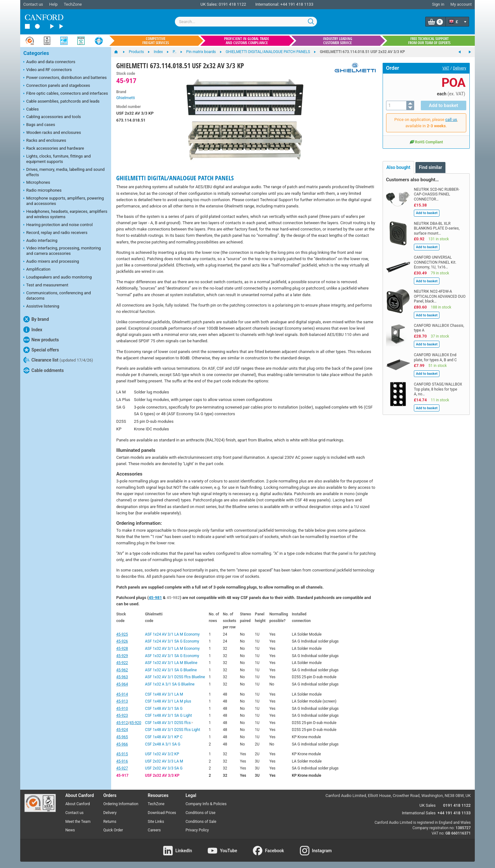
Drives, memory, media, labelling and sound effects (64, 172)
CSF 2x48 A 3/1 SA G (163, 744)
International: (267, 4)
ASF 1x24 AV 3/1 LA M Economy (172, 634)
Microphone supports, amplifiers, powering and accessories (64, 201)
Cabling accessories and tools (52, 117)
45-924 (122, 730)
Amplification (37, 270)
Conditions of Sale (201, 822)
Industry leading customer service (338, 41)
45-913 (122, 701)
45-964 (122, 684)
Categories (36, 53)
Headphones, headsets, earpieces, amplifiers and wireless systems (65, 214)
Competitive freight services (156, 41)
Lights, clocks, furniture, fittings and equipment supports (57, 159)
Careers (154, 830)
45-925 (122, 634)
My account (461, 4)
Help (54, 4)
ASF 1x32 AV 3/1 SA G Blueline (171, 670)
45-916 (122, 761)
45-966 (122, 744)
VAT (446, 68)
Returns (110, 822)
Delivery (460, 68)
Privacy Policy (197, 830)
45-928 (122, 649)
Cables (31, 110)
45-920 (135, 723)
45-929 (122, 656)
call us (451, 120)
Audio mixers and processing (51, 262)
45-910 (122, 709)
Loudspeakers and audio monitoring (58, 278)
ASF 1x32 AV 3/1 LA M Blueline (171, 663)
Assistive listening (41, 307)
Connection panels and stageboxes (57, 86)
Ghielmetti (125, 98)
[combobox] (246, 22)
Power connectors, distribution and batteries (65, 78)
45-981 (155, 598)
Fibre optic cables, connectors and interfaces (66, 94)
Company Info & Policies (206, 804)
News (70, 830)
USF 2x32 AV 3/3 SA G (164, 768)
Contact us (33, 4)
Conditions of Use (201, 813)
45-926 (122, 641)
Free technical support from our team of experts (429, 41)
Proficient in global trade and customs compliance (247, 41)
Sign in (438, 4)
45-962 (122, 670)
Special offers (41, 350)
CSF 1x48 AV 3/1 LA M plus (168, 701)
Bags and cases (39, 125)
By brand (36, 319)
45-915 (122, 754)
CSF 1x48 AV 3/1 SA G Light (168, 715)
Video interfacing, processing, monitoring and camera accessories (62, 251)
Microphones (37, 183)
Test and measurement (46, 285)
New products (41, 340)
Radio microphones (42, 191)
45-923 (122, 715)
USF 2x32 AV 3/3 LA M (164, 761)
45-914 (122, 694)
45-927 (122, 768)
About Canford (78, 804)
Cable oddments (44, 370)
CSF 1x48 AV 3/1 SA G (164, 709)
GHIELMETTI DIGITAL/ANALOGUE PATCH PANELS (175, 178)
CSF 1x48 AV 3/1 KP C (164, 737)
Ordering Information (121, 804)
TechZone (73, 4)
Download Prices (162, 813)
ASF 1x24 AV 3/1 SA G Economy (172, 641)
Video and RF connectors (48, 70)
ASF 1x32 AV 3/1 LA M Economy (172, 649)
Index (33, 330)
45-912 (122, 723)
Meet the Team (78, 822)
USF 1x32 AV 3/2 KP (162, 754)
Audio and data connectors (49, 62)
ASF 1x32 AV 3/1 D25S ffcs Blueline (175, 677)
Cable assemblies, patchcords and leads (61, 102)
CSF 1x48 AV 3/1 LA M (164, 694)
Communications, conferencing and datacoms (57, 296)
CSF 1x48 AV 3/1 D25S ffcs (169, 723)
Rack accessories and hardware (54, 149)
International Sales (419, 813)
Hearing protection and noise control (58, 225)
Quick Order (113, 830)
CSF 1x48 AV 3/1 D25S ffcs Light (173, 730)
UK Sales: (209, 4)
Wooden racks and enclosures (52, 133)
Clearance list (58, 360)
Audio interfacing (40, 241)
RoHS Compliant (426, 142)
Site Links (156, 822)
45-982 (173, 598)
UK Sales (428, 805)
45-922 (122, 663)
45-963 (122, 677)
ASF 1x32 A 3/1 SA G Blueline (170, 684)
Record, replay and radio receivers (55, 233)
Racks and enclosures (45, 141)
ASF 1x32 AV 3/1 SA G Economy (172, 656)
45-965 (122, 737)
